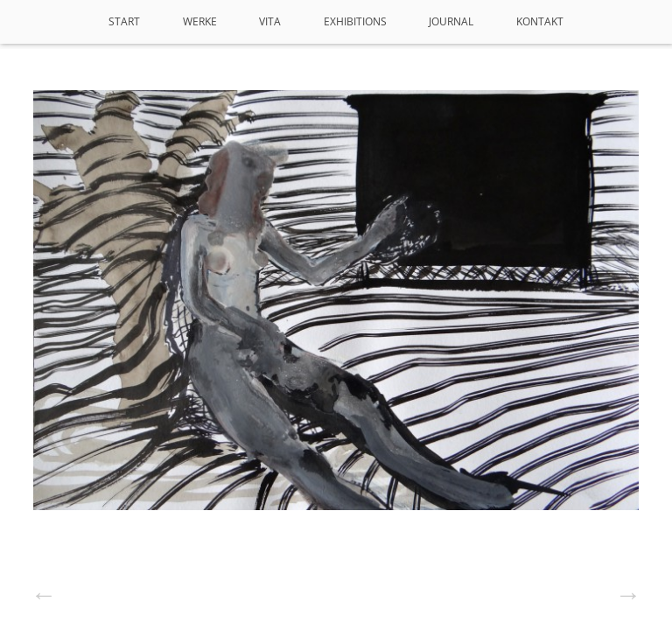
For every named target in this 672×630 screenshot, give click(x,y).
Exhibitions (355, 21)
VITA (270, 21)
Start (124, 21)
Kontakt (540, 21)
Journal (451, 21)
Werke (200, 21)
